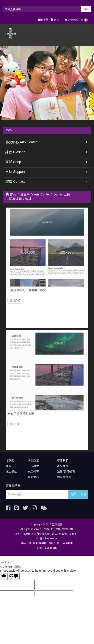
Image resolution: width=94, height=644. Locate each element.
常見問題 (63, 466)
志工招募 (33, 471)
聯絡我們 (63, 460)
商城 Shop (13, 162)
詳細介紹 (15, 299)
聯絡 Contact (15, 182)
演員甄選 (33, 460)
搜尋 (86, 9)
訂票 (8, 466)
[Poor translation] (14, 576)
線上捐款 (11, 471)
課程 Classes (15, 152)
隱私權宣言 (64, 477)
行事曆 (43, 20)
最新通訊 (33, 477)
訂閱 (73, 494)
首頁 (11, 194)
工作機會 (33, 466)
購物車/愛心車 (76, 20)
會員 (55, 20)
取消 (83, 494)
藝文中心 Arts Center (21, 142)
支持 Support (15, 172)
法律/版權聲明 (66, 471)
